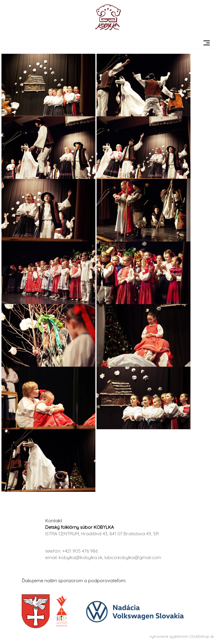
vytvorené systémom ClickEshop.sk (182, 636)
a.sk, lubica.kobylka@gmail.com (128, 557)
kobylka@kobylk (76, 557)
